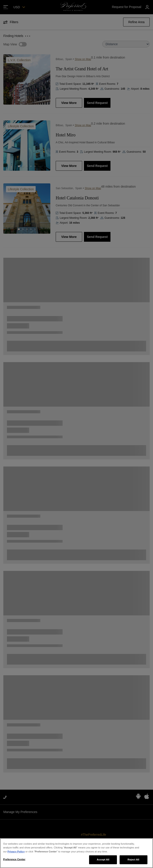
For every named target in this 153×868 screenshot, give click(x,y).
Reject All (134, 860)
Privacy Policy (16, 852)
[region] (76, 853)
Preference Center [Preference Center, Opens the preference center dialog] (14, 859)
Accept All (103, 860)
